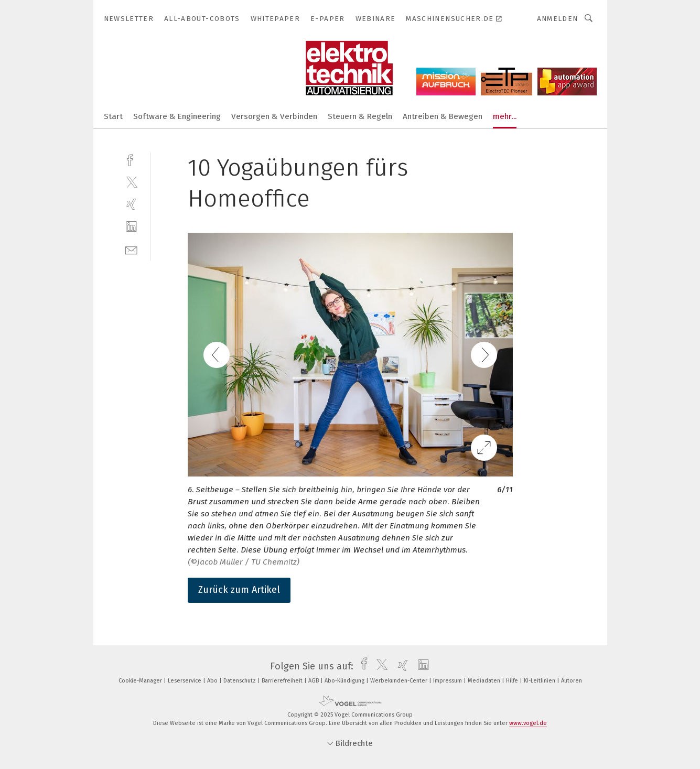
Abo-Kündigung (345, 681)
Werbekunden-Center (400, 681)
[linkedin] (131, 227)
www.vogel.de (528, 723)
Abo (213, 681)
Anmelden (558, 19)
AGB (314, 681)
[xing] (131, 204)
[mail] (131, 249)
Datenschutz (240, 681)
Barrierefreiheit (283, 681)
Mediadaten (485, 681)
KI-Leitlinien (540, 681)
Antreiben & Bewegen (443, 116)
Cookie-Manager (141, 681)
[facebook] (131, 159)
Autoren (572, 681)
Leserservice (185, 681)
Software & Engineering (177, 116)
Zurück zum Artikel (239, 590)
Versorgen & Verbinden (274, 116)
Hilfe (513, 681)
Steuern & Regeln (360, 116)
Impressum (448, 681)
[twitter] (131, 182)
